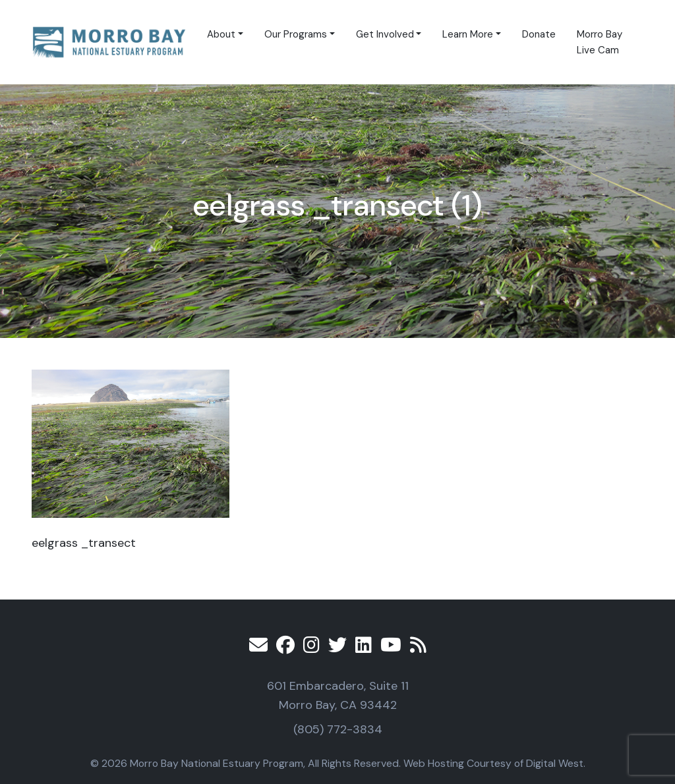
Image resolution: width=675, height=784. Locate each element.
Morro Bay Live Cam (600, 42)
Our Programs (296, 34)
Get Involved (385, 34)
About (221, 34)
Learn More (468, 34)
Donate (539, 34)
